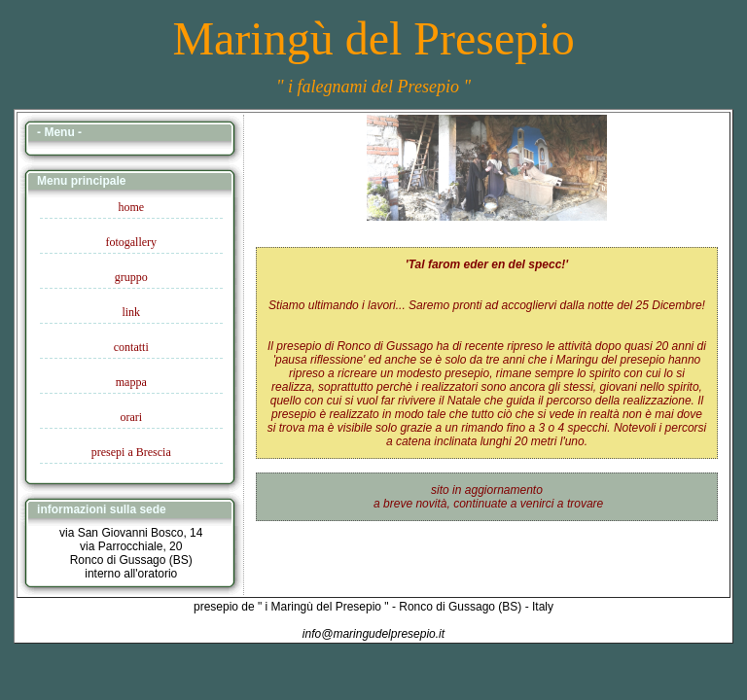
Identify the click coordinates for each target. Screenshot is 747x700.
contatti (131, 347)
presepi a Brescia (131, 452)
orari (131, 417)
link (131, 312)
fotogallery (131, 242)
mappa (131, 382)
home (131, 207)
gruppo (131, 277)
